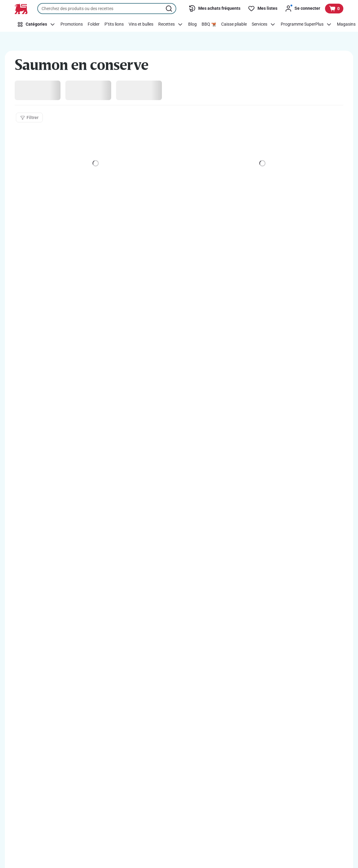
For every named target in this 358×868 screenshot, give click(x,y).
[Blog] (192, 24)
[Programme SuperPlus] (306, 24)
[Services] (264, 24)
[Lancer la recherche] (170, 9)
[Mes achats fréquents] (214, 9)
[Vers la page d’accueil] (21, 9)
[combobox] (107, 9)
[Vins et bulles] (141, 24)
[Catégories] (36, 24)
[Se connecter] (302, 9)
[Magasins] (346, 24)
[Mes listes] (263, 9)
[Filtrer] (29, 118)
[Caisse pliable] (234, 24)
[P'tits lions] (114, 24)
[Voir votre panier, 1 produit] (334, 9)
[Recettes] (171, 24)
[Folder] (94, 24)
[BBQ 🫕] (209, 24)
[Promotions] (72, 24)
